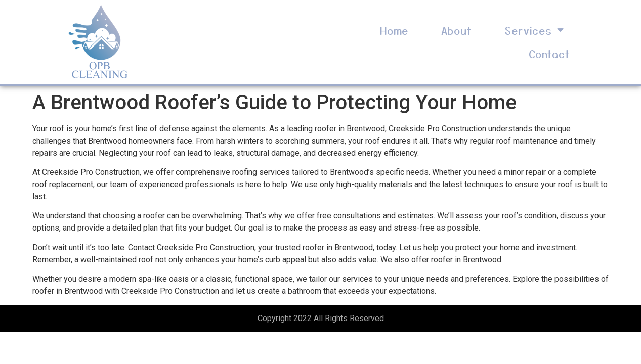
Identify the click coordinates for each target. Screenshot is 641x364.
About (457, 30)
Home (394, 30)
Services (535, 30)
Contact (549, 54)
